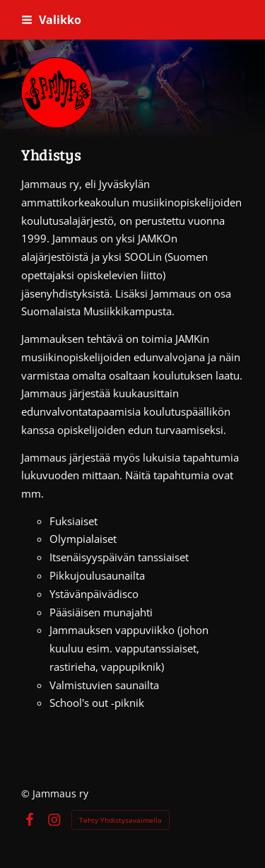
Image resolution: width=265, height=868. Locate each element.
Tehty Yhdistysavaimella (120, 820)
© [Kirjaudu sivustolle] (27, 793)
